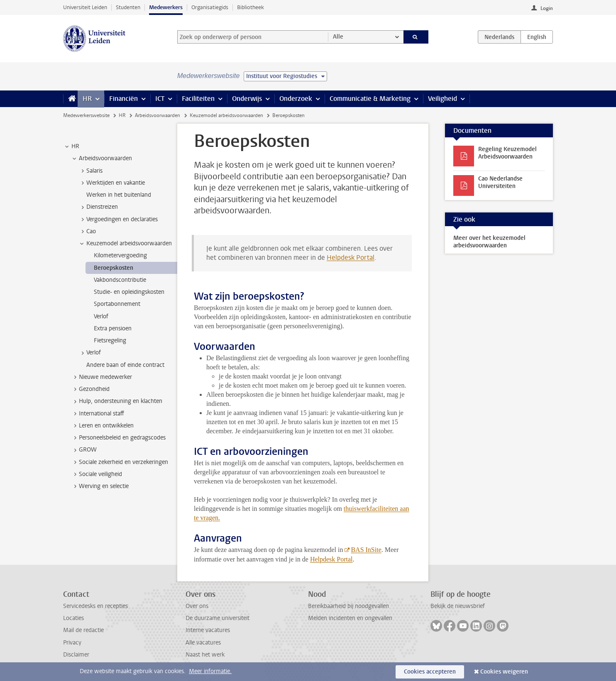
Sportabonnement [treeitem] (117, 304)
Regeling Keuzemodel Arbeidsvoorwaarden (507, 153)
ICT (160, 99)
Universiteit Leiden (85, 7)
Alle (338, 37)
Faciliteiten (198, 99)
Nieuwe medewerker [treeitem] (101, 377)
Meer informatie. (210, 671)
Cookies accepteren (430, 672)
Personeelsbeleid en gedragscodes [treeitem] (118, 438)
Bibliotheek (251, 7)
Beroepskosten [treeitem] (114, 268)
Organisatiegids (210, 7)
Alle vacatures (203, 643)
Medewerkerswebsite (86, 115)
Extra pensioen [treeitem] (113, 328)
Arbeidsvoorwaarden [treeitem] (101, 159)
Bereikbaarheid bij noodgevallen (348, 606)
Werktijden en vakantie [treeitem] (112, 183)
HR (87, 99)
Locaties (73, 618)
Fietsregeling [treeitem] (110, 340)
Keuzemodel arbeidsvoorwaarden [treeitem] (125, 244)
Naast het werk (205, 655)
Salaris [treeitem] (90, 171)
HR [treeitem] (71, 146)
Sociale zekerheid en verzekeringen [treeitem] (120, 462)
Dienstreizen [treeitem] (98, 207)
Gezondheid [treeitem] (90, 389)
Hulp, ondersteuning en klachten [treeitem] (117, 401)
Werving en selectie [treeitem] (100, 486)
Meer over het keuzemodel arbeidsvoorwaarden (489, 242)
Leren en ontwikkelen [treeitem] (102, 426)
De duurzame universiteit (218, 618)
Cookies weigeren (504, 672)
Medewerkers (166, 7)
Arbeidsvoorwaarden (158, 115)
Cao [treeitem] (87, 232)
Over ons (197, 606)
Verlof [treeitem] (101, 316)
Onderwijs (247, 99)
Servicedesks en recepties (95, 606)
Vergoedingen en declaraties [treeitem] (118, 220)
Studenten (128, 7)
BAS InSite (366, 550)
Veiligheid (442, 99)
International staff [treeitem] (98, 414)
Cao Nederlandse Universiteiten (500, 182)
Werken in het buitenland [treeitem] (119, 195)
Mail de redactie (83, 630)
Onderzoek (296, 99)
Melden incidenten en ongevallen (350, 618)
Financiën (123, 99)
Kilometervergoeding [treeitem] (120, 255)
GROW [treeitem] (84, 450)
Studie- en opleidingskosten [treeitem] (129, 292)
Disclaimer (76, 655)
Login (547, 8)
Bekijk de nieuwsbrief (458, 606)
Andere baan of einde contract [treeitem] (125, 365)
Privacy (72, 643)
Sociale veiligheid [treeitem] (97, 474)
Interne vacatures (208, 630)
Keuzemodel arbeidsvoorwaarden (226, 115)
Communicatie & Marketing (370, 99)
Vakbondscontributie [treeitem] (120, 280)
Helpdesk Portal (351, 258)
